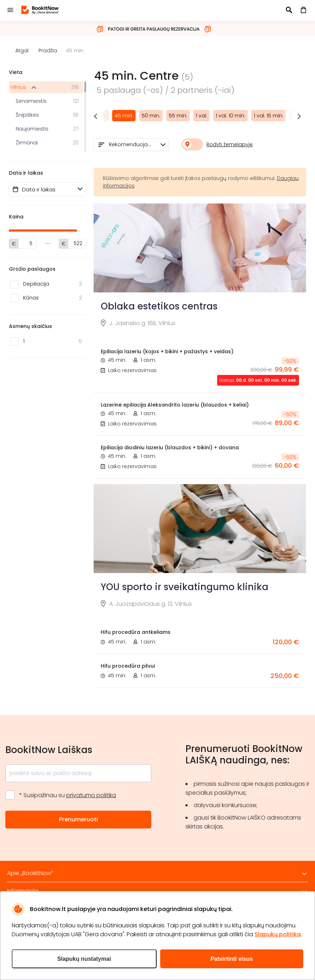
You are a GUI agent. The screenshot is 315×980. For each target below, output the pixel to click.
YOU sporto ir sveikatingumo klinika (185, 587)
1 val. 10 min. (230, 116)
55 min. (178, 116)
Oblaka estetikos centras (159, 306)
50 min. (151, 116)
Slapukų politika (278, 934)
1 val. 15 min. (269, 116)
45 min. (124, 116)
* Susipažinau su (68, 795)
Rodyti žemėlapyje (230, 144)
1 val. (201, 116)
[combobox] (131, 145)
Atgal (22, 51)
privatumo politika (91, 795)
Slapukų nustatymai (84, 959)
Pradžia (48, 51)
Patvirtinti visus (232, 959)
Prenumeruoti (78, 819)
